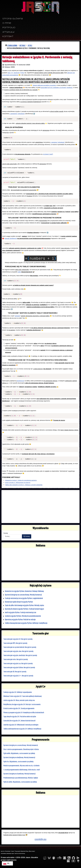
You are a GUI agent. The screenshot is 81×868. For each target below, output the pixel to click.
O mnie (7, 23)
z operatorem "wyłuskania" (17, 114)
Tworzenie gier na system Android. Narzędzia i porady (21, 647)
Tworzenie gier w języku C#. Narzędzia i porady (19, 639)
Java (9, 73)
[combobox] (13, 536)
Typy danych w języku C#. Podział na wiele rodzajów (20, 717)
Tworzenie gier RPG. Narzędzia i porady (16, 643)
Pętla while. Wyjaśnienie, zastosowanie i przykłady (20, 753)
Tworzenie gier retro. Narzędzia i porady (16, 659)
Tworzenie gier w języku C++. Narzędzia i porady (19, 676)
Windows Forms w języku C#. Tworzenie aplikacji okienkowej (23, 696)
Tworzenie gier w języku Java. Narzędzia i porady (19, 651)
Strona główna (13, 19)
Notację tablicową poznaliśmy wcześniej (44, 85)
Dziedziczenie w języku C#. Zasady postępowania (20, 709)
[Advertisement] (40, 507)
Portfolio (9, 28)
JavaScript (16, 73)
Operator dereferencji (11, 238)
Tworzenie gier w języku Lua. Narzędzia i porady (19, 664)
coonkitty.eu (40, 839)
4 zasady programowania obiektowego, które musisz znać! (23, 770)
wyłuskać (17, 316)
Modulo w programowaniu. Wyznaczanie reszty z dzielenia (23, 766)
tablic (19, 272)
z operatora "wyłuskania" (58, 142)
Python (22, 73)
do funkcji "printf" (48, 154)
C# (12, 73)
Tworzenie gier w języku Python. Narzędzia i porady (20, 668)
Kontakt (8, 37)
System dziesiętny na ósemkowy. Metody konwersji (20, 774)
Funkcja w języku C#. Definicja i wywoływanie (18, 692)
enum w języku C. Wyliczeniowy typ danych (18, 483)
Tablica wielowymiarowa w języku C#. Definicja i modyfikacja (23, 729)
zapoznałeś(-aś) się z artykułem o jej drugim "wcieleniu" (57, 88)
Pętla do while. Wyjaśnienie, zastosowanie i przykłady (21, 782)
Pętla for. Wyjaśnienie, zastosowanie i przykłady (19, 762)
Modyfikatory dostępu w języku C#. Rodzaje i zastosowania (23, 705)
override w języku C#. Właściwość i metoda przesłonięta (22, 725)
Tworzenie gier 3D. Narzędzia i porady (16, 672)
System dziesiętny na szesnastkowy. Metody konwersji (21, 745)
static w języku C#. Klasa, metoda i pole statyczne (20, 700)
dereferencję (21, 381)
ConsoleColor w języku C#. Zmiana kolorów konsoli (20, 721)
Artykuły (8, 32)
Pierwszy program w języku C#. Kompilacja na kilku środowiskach (25, 713)
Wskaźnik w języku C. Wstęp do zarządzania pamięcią (21, 480)
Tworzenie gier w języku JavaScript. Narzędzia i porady (21, 655)
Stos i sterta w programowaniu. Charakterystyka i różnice (22, 749)
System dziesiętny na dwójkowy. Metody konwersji (20, 758)
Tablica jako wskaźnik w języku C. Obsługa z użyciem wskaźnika (24, 485)
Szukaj (6, 533)
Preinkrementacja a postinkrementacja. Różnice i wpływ (22, 778)
